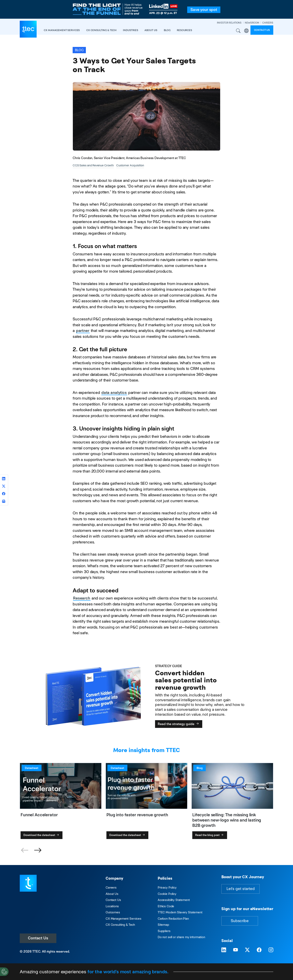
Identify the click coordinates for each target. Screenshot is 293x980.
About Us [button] (151, 30)
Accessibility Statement (174, 900)
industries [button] (131, 30)
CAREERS (268, 23)
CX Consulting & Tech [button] (101, 30)
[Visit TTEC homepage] (28, 883)
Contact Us (38, 938)
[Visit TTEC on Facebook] (259, 950)
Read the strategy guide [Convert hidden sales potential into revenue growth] (179, 724)
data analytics (114, 393)
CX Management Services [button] (62, 30)
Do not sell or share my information (181, 937)
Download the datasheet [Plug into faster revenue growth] (127, 835)
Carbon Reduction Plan (173, 919)
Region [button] (246, 31)
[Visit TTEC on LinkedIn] (224, 950)
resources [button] (184, 30)
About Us (112, 894)
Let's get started (241, 889)
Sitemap (163, 925)
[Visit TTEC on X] (247, 950)
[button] (38, 850)
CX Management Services (124, 919)
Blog (167, 30)
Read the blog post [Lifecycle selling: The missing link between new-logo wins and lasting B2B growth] (210, 835)
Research (82, 598)
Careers (111, 887)
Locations (112, 906)
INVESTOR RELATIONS (229, 23)
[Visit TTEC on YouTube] (236, 950)
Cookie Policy (167, 894)
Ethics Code (166, 906)
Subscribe (240, 921)
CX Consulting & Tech (120, 925)
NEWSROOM (252, 23)
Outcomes (113, 912)
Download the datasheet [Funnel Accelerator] (42, 835)
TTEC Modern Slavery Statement (180, 912)
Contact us (262, 30)
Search (238, 31)
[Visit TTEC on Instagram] (271, 950)
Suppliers (164, 931)
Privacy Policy (167, 887)
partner (83, 331)
